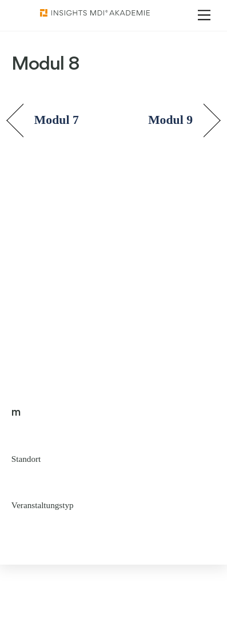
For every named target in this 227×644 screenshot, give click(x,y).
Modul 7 (57, 120)
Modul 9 (170, 120)
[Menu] (204, 15)
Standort (26, 459)
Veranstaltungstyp (43, 505)
